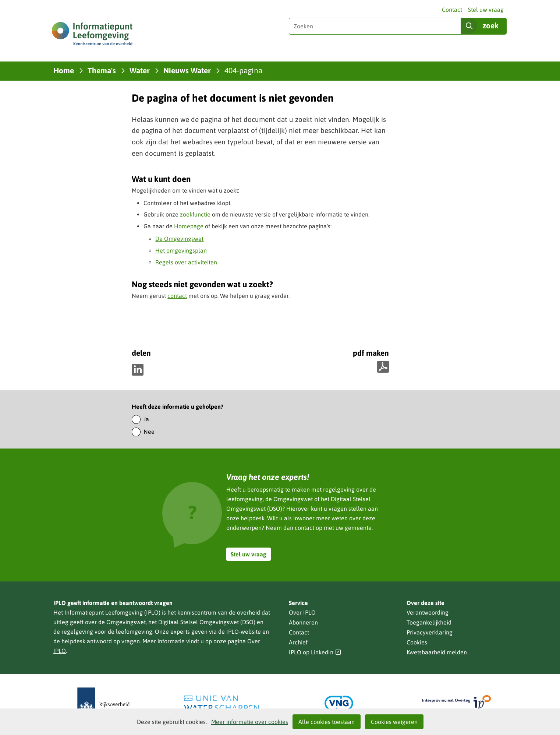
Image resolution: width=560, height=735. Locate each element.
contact (177, 296)
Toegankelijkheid (429, 622)
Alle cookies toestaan (327, 722)
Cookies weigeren (394, 722)
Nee (149, 432)
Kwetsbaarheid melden (437, 652)
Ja (146, 419)
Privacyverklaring (430, 632)
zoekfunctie (195, 214)
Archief (298, 642)
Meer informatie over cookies (250, 722)
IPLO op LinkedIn (315, 652)
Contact (452, 10)
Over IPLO (302, 612)
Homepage (189, 226)
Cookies (417, 642)
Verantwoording (428, 612)
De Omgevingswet (179, 239)
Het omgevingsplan (181, 250)
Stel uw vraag (486, 10)
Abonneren (303, 622)
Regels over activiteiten (186, 262)
